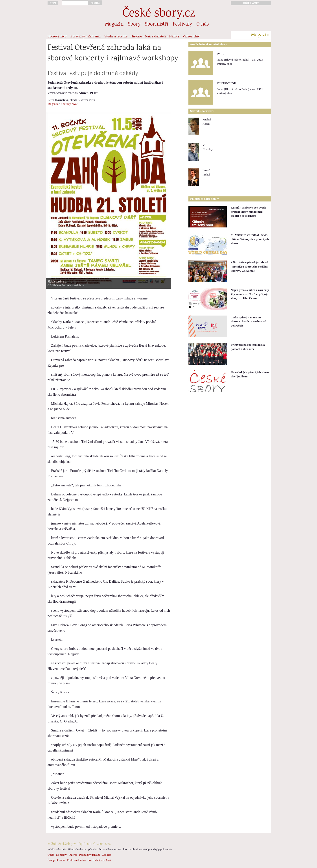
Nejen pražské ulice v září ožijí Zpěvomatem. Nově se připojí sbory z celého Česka (250, 294)
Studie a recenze (116, 36)
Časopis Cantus (56, 860)
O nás (203, 24)
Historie (136, 36)
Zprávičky (78, 36)
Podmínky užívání (89, 855)
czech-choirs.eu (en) (99, 860)
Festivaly (182, 24)
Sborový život (57, 36)
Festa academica (76, 860)
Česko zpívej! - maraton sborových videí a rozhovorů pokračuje (248, 321)
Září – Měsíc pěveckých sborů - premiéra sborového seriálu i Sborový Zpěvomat (250, 266)
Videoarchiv (191, 36)
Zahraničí (95, 36)
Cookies (107, 855)
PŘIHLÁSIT (251, 3)
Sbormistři (157, 24)
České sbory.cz (159, 14)
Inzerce (73, 855)
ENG (53, 3)
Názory (174, 36)
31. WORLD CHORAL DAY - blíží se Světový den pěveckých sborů (250, 239)
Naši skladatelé (156, 36)
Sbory (134, 24)
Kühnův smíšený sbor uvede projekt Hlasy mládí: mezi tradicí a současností (248, 212)
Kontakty (61, 855)
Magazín (114, 24)
